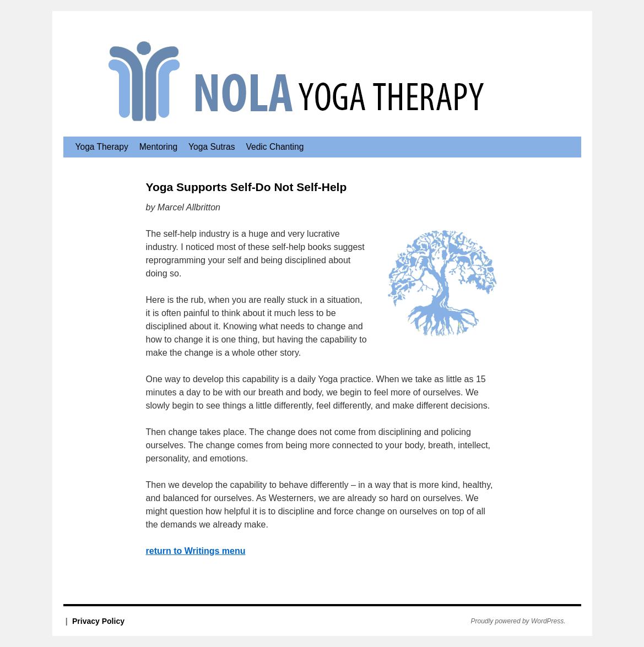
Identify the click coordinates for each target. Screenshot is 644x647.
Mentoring (158, 147)
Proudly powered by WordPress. (518, 621)
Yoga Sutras (212, 147)
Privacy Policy (98, 621)
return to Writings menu (196, 551)
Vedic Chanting (275, 147)
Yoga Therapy (102, 147)
